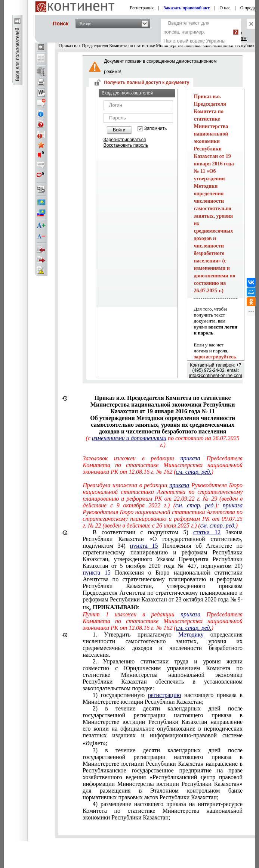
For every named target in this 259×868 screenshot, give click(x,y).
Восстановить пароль (126, 145)
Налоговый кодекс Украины (195, 41)
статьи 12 (207, 532)
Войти (119, 130)
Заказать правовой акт (187, 8)
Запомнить (155, 129)
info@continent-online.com (216, 376)
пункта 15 (144, 546)
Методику (191, 634)
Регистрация (142, 8)
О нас (225, 8)
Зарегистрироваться (125, 140)
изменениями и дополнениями (129, 438)
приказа (190, 458)
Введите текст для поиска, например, (195, 32)
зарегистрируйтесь (215, 357)
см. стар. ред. (193, 472)
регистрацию (165, 695)
